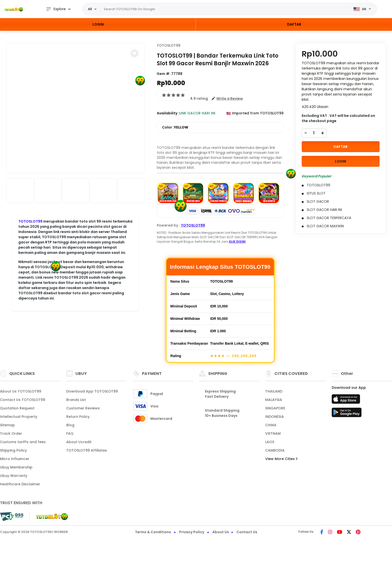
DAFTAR (294, 24)
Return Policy (78, 417)
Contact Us (247, 532)
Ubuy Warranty (14, 476)
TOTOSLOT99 (169, 45)
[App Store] (347, 400)
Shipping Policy (13, 450)
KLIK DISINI (237, 242)
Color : (175, 127)
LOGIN (98, 24)
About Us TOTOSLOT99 (21, 391)
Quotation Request (17, 408)
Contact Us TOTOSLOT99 (23, 400)
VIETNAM (273, 433)
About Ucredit (79, 442)
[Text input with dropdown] (225, 9)
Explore (56, 9)
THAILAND (274, 391)
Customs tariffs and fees (23, 442)
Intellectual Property (19, 417)
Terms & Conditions (153, 532)
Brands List (76, 400)
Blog (70, 425)
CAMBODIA (275, 450)
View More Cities (281, 459)
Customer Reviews (83, 408)
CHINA (271, 425)
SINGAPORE (275, 408)
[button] (134, 53)
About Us (221, 532)
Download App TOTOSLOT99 (92, 391)
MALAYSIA (274, 400)
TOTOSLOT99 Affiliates (87, 450)
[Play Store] (347, 414)
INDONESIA (275, 417)
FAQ (70, 433)
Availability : (168, 113)
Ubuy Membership (16, 467)
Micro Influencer (15, 459)
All (90, 9)
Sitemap (7, 425)
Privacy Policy (192, 532)
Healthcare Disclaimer (20, 484)
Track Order (11, 433)
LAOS (270, 442)
